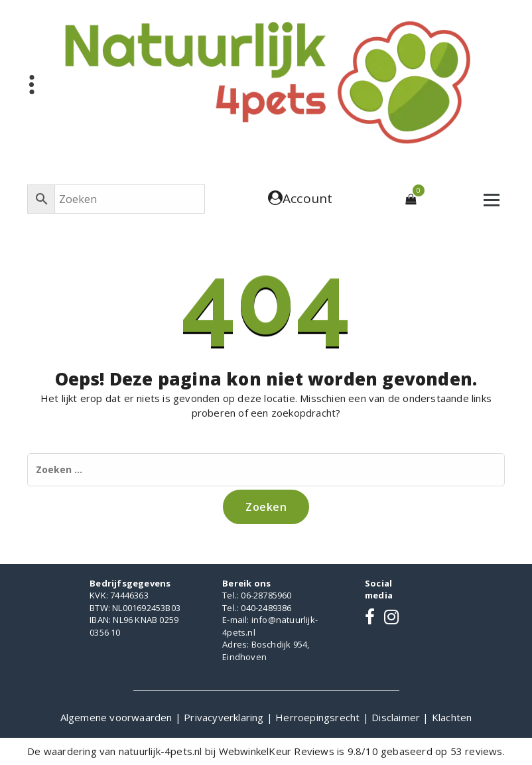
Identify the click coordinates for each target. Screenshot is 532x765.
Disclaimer (397, 717)
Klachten (452, 717)
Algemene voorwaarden (118, 717)
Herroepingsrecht (319, 717)
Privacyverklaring (225, 717)
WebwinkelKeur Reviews (277, 751)
